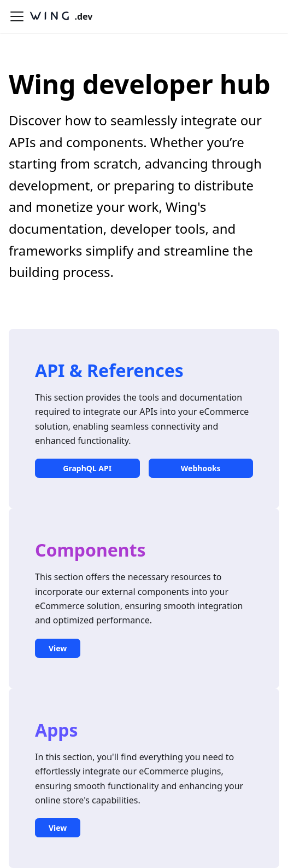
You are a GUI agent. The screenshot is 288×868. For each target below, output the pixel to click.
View (58, 648)
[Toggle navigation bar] (17, 16)
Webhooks (201, 468)
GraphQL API (87, 468)
